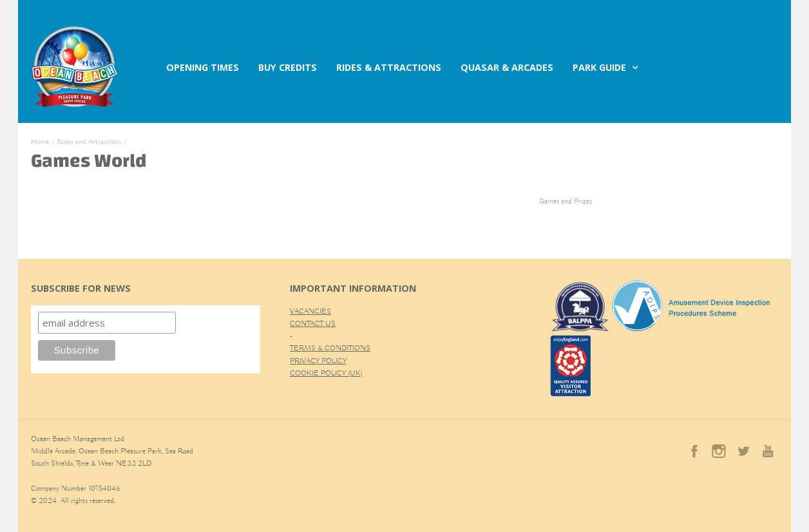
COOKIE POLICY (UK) (326, 373)
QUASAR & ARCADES (507, 67)
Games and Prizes (566, 201)
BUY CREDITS (288, 67)
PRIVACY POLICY (318, 361)
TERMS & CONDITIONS (330, 348)
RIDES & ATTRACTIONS (389, 67)
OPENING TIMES (203, 67)
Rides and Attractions (89, 142)
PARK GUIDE (599, 67)
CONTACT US (313, 324)
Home (40, 142)
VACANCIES (310, 311)
